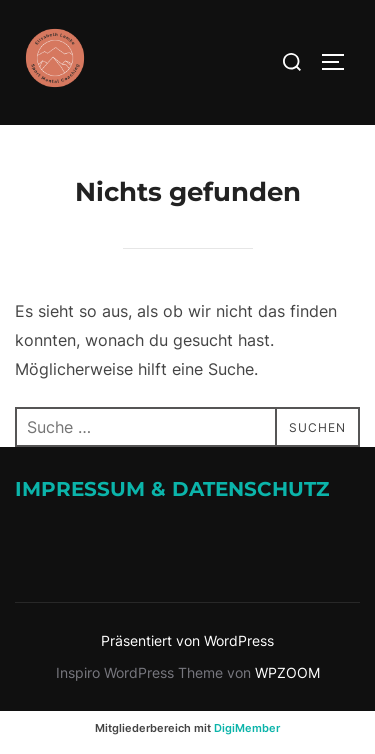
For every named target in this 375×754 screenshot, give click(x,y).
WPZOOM (287, 672)
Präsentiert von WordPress (187, 640)
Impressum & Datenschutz (172, 489)
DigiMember (247, 728)
